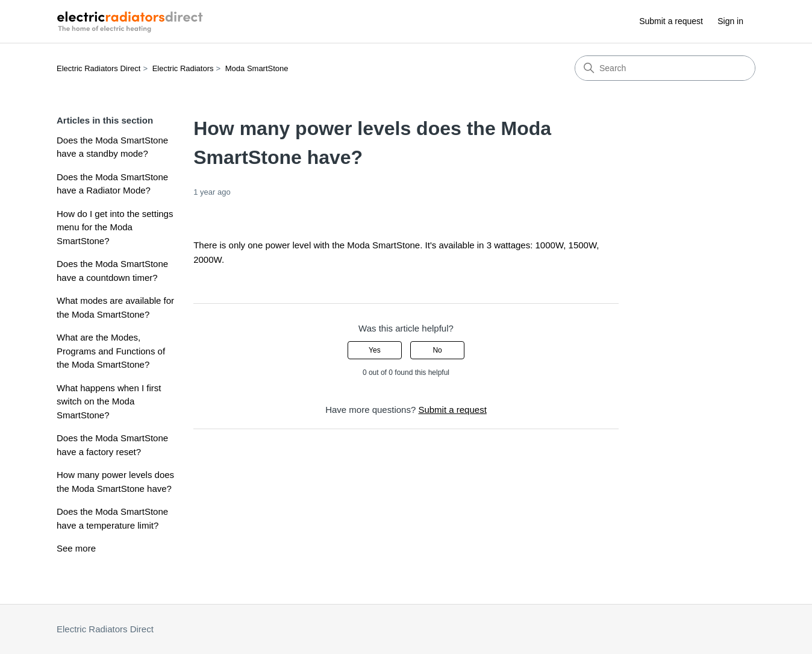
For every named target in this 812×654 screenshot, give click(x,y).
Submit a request (671, 21)
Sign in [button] (730, 21)
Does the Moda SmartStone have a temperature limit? (112, 518)
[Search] (665, 68)
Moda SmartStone (257, 68)
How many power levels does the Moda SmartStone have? (115, 482)
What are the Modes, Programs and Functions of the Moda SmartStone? (111, 351)
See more (76, 548)
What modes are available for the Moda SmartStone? (115, 307)
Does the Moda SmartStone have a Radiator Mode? (112, 184)
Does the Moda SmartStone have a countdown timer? (112, 271)
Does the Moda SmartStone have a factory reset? (112, 445)
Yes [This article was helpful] (375, 350)
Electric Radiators (183, 68)
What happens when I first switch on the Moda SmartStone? (109, 401)
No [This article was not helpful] (437, 350)
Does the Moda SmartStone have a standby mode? (112, 147)
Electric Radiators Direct (98, 68)
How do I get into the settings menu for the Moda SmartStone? (115, 227)
